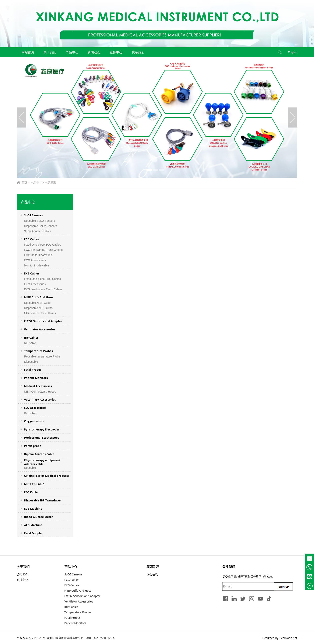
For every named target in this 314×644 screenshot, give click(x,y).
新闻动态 (94, 52)
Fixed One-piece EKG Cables (42, 279)
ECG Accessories (35, 260)
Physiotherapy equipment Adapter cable (42, 462)
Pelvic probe (33, 446)
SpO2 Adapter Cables (38, 231)
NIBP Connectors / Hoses (40, 313)
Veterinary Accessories (40, 399)
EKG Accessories (35, 284)
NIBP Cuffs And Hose (38, 297)
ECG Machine (33, 509)
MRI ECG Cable (34, 484)
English (293, 52)
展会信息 (152, 574)
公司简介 (22, 574)
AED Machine (33, 525)
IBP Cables (31, 338)
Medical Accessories (38, 386)
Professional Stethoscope (42, 438)
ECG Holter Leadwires (38, 255)
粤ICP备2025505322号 (101, 638)
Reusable (30, 343)
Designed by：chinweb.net (280, 638)
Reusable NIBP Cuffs (37, 303)
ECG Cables (32, 239)
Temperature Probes (38, 351)
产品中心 (72, 52)
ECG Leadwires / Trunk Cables (43, 250)
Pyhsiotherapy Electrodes (42, 429)
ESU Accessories (35, 408)
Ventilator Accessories (40, 329)
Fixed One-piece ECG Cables (42, 245)
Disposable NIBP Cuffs (38, 308)
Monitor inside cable (37, 265)
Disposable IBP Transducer (43, 500)
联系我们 (138, 52)
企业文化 (22, 580)
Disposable (31, 362)
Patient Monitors (36, 378)
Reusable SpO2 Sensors (39, 221)
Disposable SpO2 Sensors (40, 226)
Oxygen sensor (34, 421)
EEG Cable (31, 492)
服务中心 (116, 52)
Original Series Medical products (47, 476)
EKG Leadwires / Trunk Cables (43, 289)
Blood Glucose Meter (38, 517)
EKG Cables (32, 273)
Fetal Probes (33, 370)
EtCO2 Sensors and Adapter (43, 321)
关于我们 (50, 52)
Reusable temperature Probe (42, 356)
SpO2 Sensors (33, 215)
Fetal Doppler (33, 533)
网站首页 (28, 52)
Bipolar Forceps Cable (39, 454)
